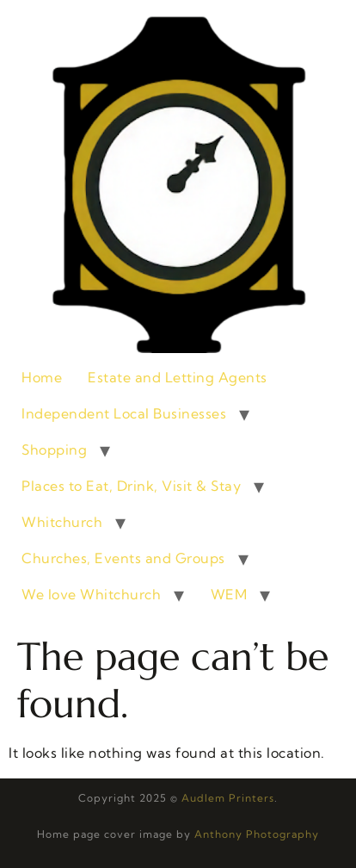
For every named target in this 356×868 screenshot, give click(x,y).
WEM (229, 594)
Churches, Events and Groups (123, 558)
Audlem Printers (228, 798)
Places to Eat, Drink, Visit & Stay (131, 486)
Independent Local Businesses (124, 413)
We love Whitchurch (91, 594)
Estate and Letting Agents (178, 377)
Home (42, 377)
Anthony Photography (257, 834)
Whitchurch (62, 522)
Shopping (54, 449)
